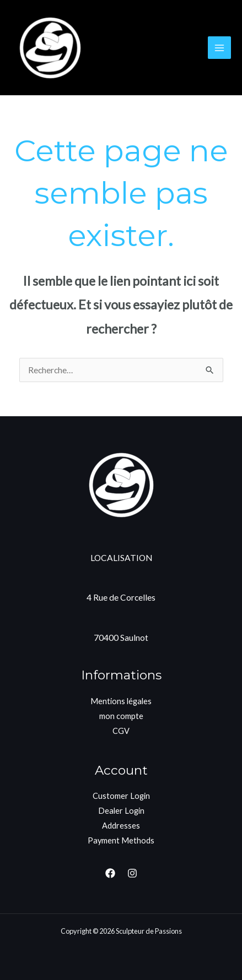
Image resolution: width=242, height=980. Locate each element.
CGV (121, 731)
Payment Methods (121, 840)
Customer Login (121, 796)
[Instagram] (132, 873)
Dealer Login (121, 811)
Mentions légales (121, 701)
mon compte (121, 716)
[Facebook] (110, 873)
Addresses (121, 826)
